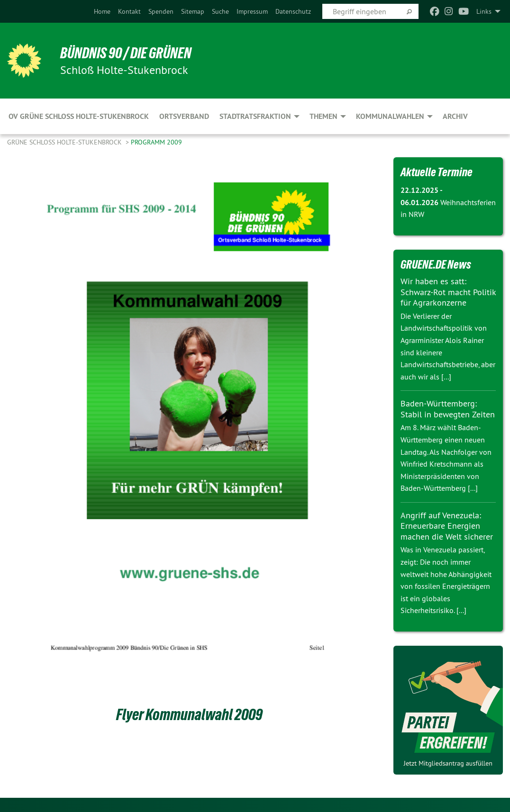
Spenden (161, 11)
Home (102, 11)
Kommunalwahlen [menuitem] (390, 116)
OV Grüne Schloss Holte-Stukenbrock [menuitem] (79, 116)
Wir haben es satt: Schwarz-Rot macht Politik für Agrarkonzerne (448, 292)
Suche (220, 11)
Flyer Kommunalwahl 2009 (189, 714)
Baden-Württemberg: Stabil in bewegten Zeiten (448, 409)
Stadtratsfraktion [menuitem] (255, 116)
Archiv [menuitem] (455, 116)
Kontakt (129, 11)
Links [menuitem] (484, 11)
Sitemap (193, 11)
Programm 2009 (156, 142)
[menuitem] (102, 11)
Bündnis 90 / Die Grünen (126, 53)
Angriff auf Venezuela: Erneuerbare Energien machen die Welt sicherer (447, 526)
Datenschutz (293, 11)
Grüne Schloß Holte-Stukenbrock (65, 142)
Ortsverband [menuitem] (184, 116)
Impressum (252, 11)
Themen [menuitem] (323, 116)
